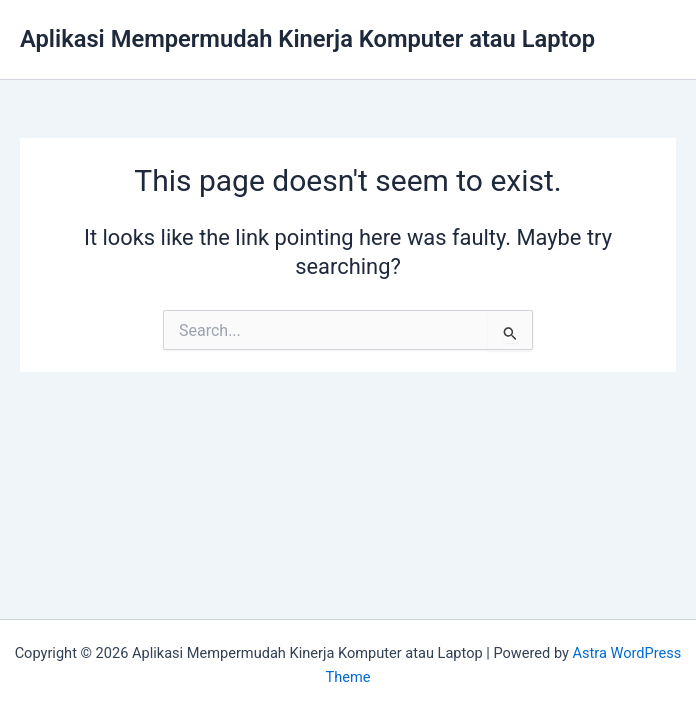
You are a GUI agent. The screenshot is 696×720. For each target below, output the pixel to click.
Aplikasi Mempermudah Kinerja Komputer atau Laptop (307, 39)
